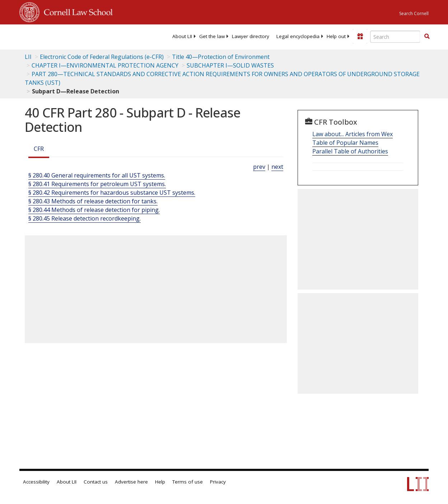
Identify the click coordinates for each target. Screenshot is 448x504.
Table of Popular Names (345, 143)
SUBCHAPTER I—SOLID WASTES (230, 65)
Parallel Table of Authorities (350, 151)
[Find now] (427, 37)
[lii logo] (47, 36)
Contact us (96, 482)
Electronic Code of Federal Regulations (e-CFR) (102, 57)
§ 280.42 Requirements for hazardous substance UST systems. (112, 193)
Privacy (218, 482)
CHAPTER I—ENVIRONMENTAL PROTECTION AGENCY (105, 65)
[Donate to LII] (360, 36)
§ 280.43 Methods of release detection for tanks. (93, 201)
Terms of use (188, 482)
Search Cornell (414, 13)
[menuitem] (182, 36)
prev (259, 167)
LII (28, 57)
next (277, 167)
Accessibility (36, 482)
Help (160, 482)
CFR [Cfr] (39, 149)
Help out (336, 36)
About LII (182, 36)
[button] (427, 36)
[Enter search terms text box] (395, 37)
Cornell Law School (76, 11)
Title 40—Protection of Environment (221, 57)
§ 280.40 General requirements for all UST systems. (97, 175)
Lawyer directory (251, 36)
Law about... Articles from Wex (353, 134)
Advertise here (131, 482)
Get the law (212, 36)
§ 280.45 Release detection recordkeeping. (85, 218)
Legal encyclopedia (298, 36)
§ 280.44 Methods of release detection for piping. (94, 210)
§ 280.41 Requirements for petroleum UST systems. (97, 184)
